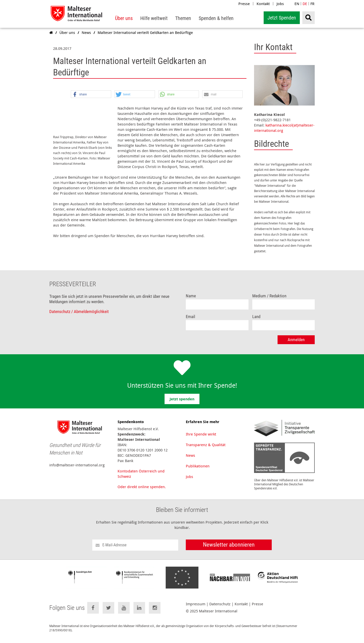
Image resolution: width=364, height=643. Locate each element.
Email (190, 321)
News (190, 460)
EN (297, 4)
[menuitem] (124, 18)
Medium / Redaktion (269, 300)
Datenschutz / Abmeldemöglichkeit (79, 316)
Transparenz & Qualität (206, 449)
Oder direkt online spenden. (142, 491)
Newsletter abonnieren (229, 549)
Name (191, 300)
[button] (91, 94)
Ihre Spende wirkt (201, 438)
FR (312, 4)
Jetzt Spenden (282, 18)
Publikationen (198, 470)
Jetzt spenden (182, 403)
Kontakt (263, 4)
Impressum (196, 608)
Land (256, 321)
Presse (244, 4)
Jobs (280, 4)
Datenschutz (220, 608)
